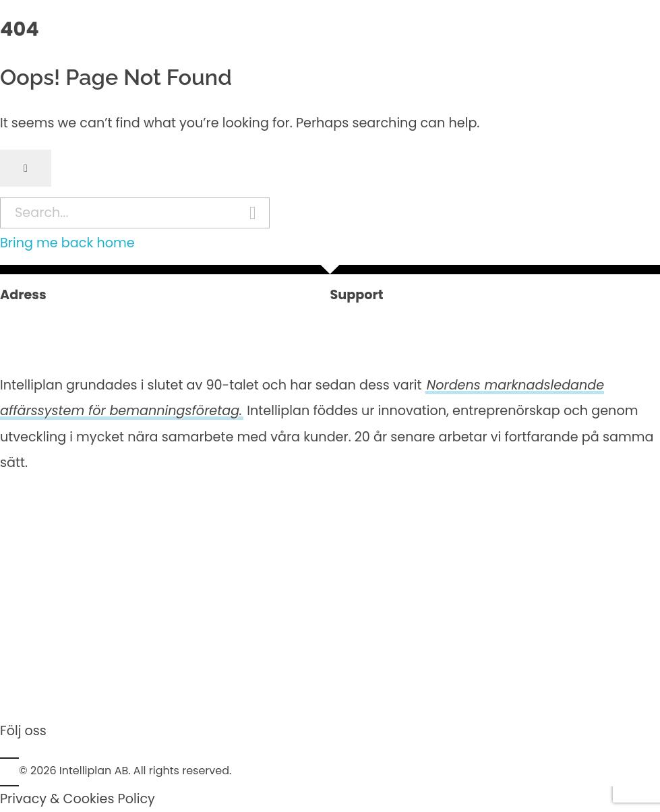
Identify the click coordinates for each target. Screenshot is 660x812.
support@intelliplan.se (402, 346)
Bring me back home (67, 243)
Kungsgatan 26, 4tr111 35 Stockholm (61, 333)
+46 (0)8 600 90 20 (392, 320)
